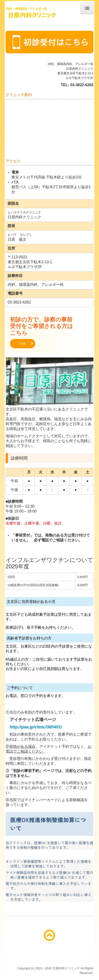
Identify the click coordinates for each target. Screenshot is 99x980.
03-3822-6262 (82, 85)
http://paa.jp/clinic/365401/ (36, 727)
